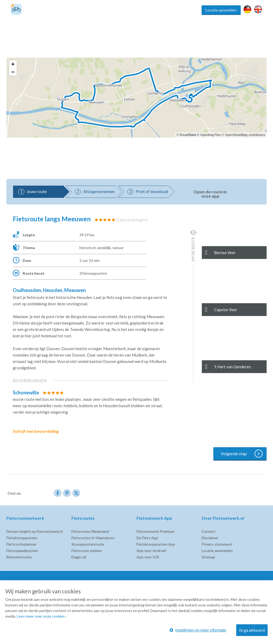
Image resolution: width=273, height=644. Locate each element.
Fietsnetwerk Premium (155, 531)
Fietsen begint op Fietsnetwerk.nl (35, 531)
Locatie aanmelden (221, 10)
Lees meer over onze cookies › (42, 616)
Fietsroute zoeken (87, 551)
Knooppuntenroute (88, 544)
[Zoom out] (13, 72)
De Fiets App (147, 538)
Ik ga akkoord (252, 630)
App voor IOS (148, 557)
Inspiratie (191, 10)
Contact (208, 531)
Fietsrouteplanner (21, 544)
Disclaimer (210, 538)
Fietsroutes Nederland (90, 531)
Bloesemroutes (19, 557)
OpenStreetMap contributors (245, 135)
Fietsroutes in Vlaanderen (93, 538)
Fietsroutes (110, 10)
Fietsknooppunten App (156, 544)
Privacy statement (217, 544)
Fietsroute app (168, 10)
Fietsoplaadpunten (22, 551)
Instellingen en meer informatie (198, 630)
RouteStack (188, 135)
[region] (136, 98)
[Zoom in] (13, 64)
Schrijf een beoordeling (39, 431)
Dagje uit (79, 557)
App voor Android (151, 551)
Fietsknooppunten (138, 10)
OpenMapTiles (211, 135)
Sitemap (208, 557)
